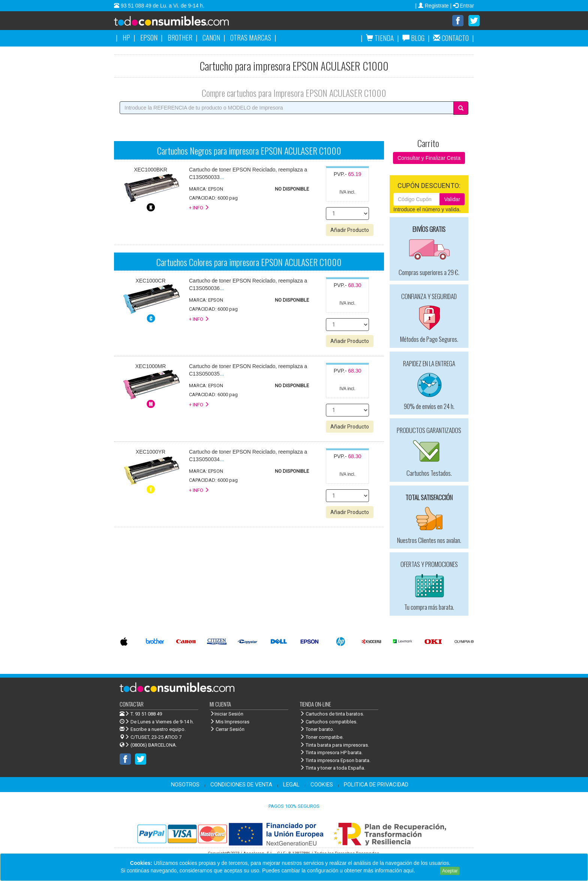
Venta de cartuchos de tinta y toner (183, 23)
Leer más (427, 870)
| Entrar (462, 6)
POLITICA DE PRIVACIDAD (376, 785)
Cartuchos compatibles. (328, 722)
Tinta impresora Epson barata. (335, 761)
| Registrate (433, 6)
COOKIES (322, 785)
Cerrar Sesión (227, 730)
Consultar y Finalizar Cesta (429, 158)
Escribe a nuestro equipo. (153, 730)
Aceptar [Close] (450, 871)
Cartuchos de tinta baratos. (332, 714)
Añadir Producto (350, 230)
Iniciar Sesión (226, 714)
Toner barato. (317, 730)
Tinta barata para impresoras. (334, 745)
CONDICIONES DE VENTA (241, 785)
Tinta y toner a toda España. (332, 768)
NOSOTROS (185, 785)
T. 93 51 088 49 (146, 714)
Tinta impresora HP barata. (331, 753)
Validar (452, 200)
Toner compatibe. (322, 737)
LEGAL (291, 785)
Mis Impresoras (229, 722)
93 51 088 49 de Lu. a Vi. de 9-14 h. (162, 6)
